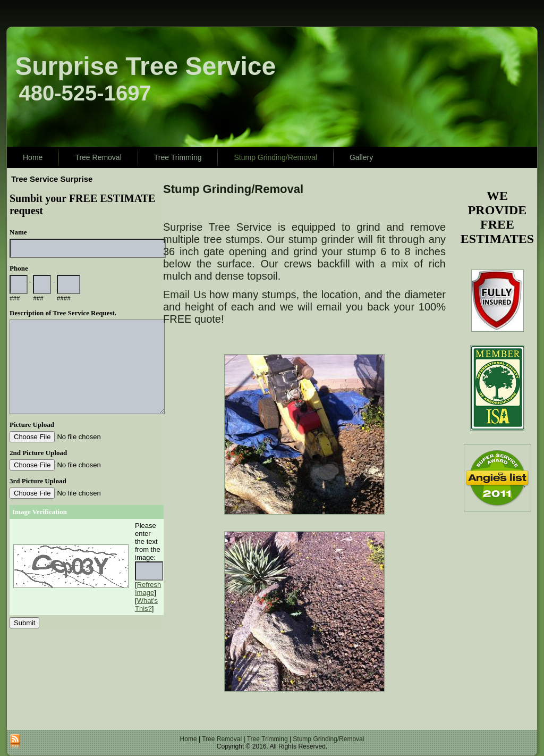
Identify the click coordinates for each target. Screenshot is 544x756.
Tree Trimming (178, 157)
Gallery (361, 157)
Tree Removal (98, 157)
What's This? (146, 604)
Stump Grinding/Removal (275, 157)
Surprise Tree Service (145, 66)
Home (33, 157)
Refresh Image (148, 589)
